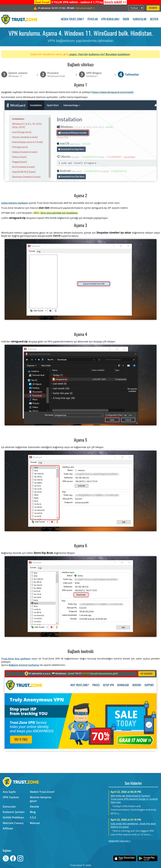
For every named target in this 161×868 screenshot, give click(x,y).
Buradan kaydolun (118, 54)
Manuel (35, 823)
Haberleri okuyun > (120, 841)
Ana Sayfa (9, 792)
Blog (33, 812)
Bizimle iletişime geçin (41, 799)
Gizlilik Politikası (13, 817)
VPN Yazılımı (11, 797)
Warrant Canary (13, 823)
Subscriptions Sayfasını (15, 203)
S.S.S (33, 817)
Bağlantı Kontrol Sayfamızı (24, 665)
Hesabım (153, 8)
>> (115, 2)
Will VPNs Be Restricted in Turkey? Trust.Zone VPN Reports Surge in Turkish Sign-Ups (134, 799)
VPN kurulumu (110, 19)
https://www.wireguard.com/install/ (113, 92)
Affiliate (8, 828)
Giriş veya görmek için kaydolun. (59, 213)
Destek (154, 19)
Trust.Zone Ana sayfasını (16, 658)
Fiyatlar (93, 19)
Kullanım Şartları (14, 812)
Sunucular (140, 19)
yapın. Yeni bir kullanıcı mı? (87, 54)
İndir (126, 19)
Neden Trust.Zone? (72, 19)
